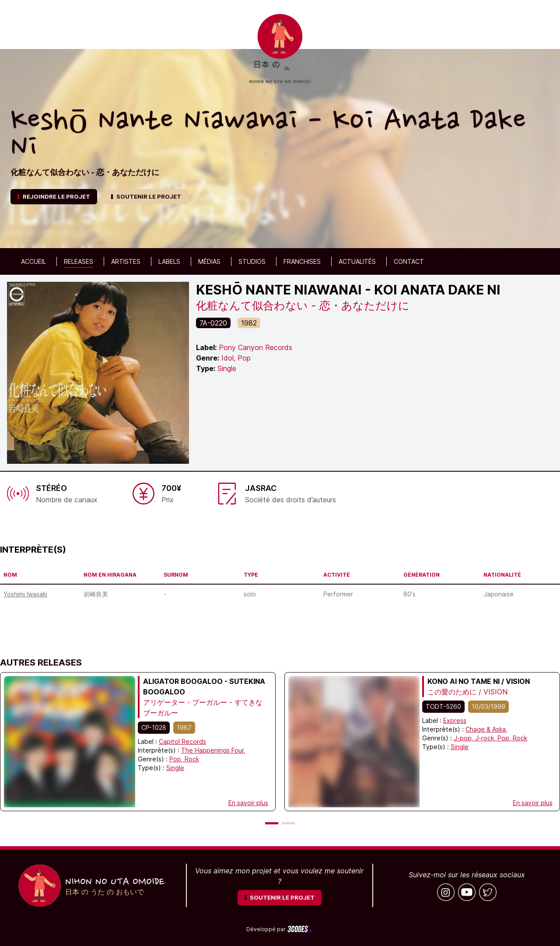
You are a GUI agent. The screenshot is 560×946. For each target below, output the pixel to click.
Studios (252, 261)
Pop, (177, 759)
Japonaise (499, 594)
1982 (249, 323)
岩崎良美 (96, 594)
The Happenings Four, (213, 750)
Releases (79, 261)
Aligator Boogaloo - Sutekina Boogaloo (204, 687)
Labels (169, 261)
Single (175, 768)
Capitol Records (182, 741)
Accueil (33, 261)
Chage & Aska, (486, 729)
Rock (192, 759)
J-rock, (486, 738)
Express (455, 720)
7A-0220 (213, 323)
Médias (209, 261)
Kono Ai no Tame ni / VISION (479, 681)
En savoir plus (248, 803)
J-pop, (464, 738)
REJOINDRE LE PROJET (54, 196)
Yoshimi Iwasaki (25, 594)
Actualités (357, 261)
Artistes (126, 261)
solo (250, 594)
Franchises (302, 261)
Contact (409, 261)
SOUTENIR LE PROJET (146, 196)
